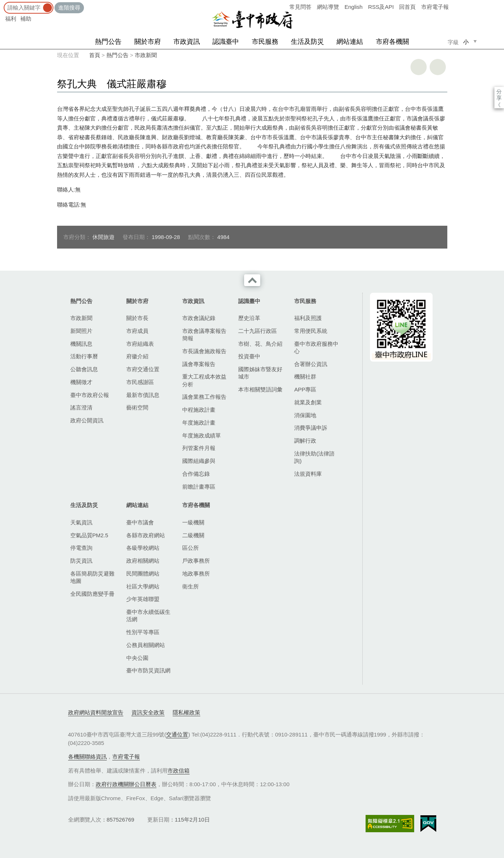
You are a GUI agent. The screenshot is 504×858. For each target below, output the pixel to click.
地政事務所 (196, 574)
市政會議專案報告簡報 (204, 335)
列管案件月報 (199, 448)
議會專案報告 (199, 364)
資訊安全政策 (148, 712)
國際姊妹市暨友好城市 (260, 373)
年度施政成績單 (202, 435)
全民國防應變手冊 (92, 594)
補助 (26, 19)
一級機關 (193, 522)
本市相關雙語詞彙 (260, 389)
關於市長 (137, 318)
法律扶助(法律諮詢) (314, 457)
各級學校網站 (143, 548)
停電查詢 (81, 548)
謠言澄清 (81, 407)
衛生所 (191, 586)
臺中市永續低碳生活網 (148, 616)
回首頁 (407, 7)
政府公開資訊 (87, 420)
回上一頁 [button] (438, 67)
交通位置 (177, 734)
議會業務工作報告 (204, 397)
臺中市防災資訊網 (148, 670)
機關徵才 (81, 382)
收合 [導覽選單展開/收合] (252, 280)
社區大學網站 (143, 586)
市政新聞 (146, 55)
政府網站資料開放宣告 (96, 712)
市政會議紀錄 (199, 318)
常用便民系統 (311, 331)
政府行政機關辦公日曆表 (126, 784)
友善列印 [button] (419, 67)
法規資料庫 (308, 474)
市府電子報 (435, 7)
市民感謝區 (140, 382)
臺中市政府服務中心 (316, 347)
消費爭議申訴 (311, 428)
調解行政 (305, 441)
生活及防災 (307, 42)
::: (2, 3)
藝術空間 (137, 407)
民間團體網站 (143, 574)
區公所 (191, 548)
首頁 (95, 55)
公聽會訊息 (84, 369)
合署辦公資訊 (311, 364)
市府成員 (137, 331)
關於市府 (148, 42)
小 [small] (466, 42)
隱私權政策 (186, 712)
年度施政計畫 (199, 423)
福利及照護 (308, 318)
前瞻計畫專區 (199, 487)
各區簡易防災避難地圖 (92, 577)
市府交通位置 (143, 369)
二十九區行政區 (258, 331)
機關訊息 (81, 344)
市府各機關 (392, 42)
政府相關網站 (143, 561)
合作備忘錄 (196, 474)
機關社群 (305, 377)
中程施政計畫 (199, 410)
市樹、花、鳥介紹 (260, 344)
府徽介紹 (137, 356)
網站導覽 (328, 7)
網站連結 (350, 42)
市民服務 (265, 42)
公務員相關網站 (146, 645)
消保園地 (305, 415)
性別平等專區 (143, 632)
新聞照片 (81, 331)
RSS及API (381, 7)
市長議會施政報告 (204, 351)
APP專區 (305, 389)
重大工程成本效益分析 (204, 380)
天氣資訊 (81, 522)
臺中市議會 (140, 522)
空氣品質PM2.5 (89, 535)
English (354, 7)
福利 (11, 19)
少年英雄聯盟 (143, 599)
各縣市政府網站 (146, 535)
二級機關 (193, 535)
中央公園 (137, 658)
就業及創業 (308, 402)
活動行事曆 (84, 356)
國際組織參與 (199, 461)
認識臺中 (226, 42)
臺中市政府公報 (90, 395)
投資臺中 (249, 356)
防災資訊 (81, 561)
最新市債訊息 (143, 395)
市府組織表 (140, 344)
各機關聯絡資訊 (87, 757)
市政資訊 (187, 42)
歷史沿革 (249, 318)
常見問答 (300, 7)
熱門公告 (108, 42)
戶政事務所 (196, 561)
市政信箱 (179, 771)
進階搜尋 (69, 8)
